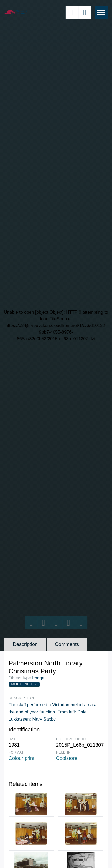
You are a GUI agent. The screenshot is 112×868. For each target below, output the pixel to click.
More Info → (24, 684)
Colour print (21, 758)
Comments (67, 644)
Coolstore (67, 758)
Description (25, 644)
